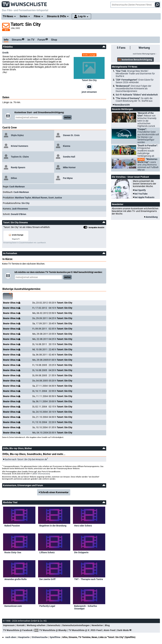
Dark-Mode (125, 630)
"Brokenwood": (133, 88)
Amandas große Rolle (16, 579)
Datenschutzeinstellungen (76, 625)
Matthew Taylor (23, 198)
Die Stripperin (81, 552)
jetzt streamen (89, 92)
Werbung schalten (36, 625)
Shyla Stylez (17, 135)
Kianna (67, 146)
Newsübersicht (122, 105)
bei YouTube (141, 194)
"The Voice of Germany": (134, 100)
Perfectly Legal (47, 606)
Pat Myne (68, 178)
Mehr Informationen (41, 474)
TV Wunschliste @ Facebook (18, 630)
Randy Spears (18, 167)
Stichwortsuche (40, 637)
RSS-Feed (96, 630)
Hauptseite (24, 637)
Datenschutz (54, 625)
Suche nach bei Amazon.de (26, 459)
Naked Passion (12, 526)
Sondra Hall (69, 157)
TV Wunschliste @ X (79, 630)
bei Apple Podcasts (144, 197)
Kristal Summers (20, 146)
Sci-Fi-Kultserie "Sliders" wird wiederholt (137, 95)
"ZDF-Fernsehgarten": (135, 81)
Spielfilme (55, 637)
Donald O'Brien (19, 214)
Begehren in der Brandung (53, 526)
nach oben (9, 637)
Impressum (9, 625)
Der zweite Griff (47, 579)
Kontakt (21, 625)
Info (6, 40)
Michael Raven (40, 198)
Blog (107, 625)
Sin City (25, 203)
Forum (43, 40)
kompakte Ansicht (94, 228)
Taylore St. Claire (20, 157)
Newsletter (97, 625)
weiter (67, 117)
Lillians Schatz (47, 552)
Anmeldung (152, 217)
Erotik (5, 53)
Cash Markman (17, 187)
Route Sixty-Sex (13, 552)
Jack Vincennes (20, 209)
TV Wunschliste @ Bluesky (53, 630)
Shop (54, 40)
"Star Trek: (135, 74)
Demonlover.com (13, 606)
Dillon (14, 178)
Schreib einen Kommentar (54, 492)
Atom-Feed (109, 630)
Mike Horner (69, 167)
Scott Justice (55, 198)
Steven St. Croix (71, 135)
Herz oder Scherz (83, 526)
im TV (31, 40)
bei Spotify (140, 190)
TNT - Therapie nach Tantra (89, 579)
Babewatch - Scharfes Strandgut (86, 607)
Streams (18, 40)
